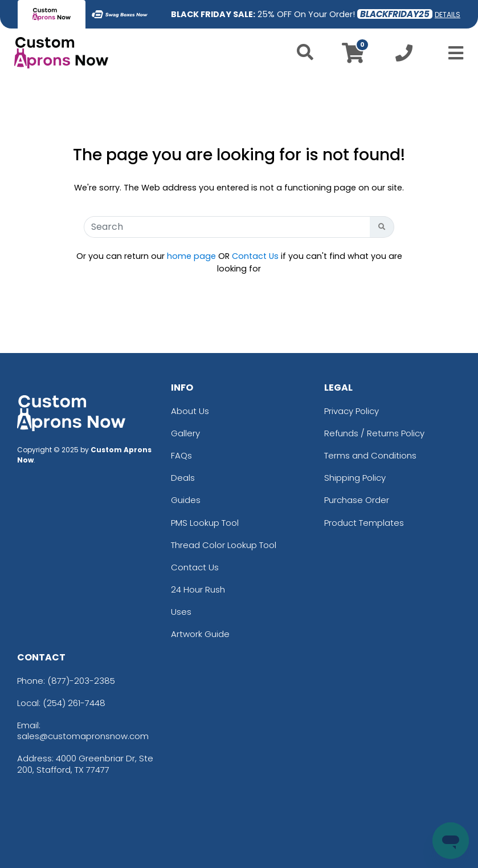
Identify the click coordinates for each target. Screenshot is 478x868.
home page (191, 256)
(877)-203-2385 (81, 681)
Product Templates (364, 523)
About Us (190, 411)
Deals (183, 478)
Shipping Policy (355, 478)
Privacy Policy (352, 411)
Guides (186, 500)
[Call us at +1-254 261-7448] (404, 56)
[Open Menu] (452, 53)
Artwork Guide (200, 634)
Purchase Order (357, 500)
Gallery (185, 433)
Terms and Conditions (370, 455)
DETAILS (448, 15)
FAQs (181, 455)
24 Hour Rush (198, 589)
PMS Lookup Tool (205, 523)
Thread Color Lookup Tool (224, 545)
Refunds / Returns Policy (374, 433)
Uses (181, 612)
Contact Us (255, 256)
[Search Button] (382, 227)
